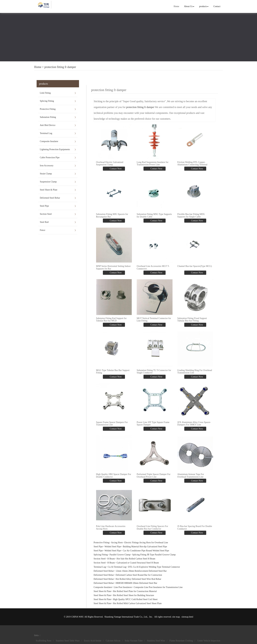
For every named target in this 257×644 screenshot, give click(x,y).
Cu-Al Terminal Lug (117, 566)
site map (176, 616)
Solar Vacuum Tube (134, 640)
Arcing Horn (117, 542)
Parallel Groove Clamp (120, 554)
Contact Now (115, 169)
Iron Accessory (47, 166)
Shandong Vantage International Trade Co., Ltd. (126, 616)
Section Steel (46, 214)
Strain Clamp (46, 174)
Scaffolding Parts (44, 640)
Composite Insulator (49, 141)
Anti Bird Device (48, 125)
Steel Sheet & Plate (49, 190)
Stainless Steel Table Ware (68, 640)
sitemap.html (187, 616)
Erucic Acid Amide (93, 640)
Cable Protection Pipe (50, 157)
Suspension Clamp (48, 182)
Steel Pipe (44, 206)
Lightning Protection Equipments (55, 149)
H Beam (111, 558)
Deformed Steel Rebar (50, 198)
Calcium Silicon (113, 640)
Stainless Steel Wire (156, 640)
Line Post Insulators (123, 587)
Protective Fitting (48, 109)
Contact (217, 6)
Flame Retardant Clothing (181, 640)
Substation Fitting (48, 117)
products (204, 6)
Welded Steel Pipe (113, 546)
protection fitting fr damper (60, 67)
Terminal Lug (46, 133)
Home (176, 6)
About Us (189, 6)
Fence (42, 230)
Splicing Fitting (47, 101)
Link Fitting (45, 93)
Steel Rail (44, 222)
